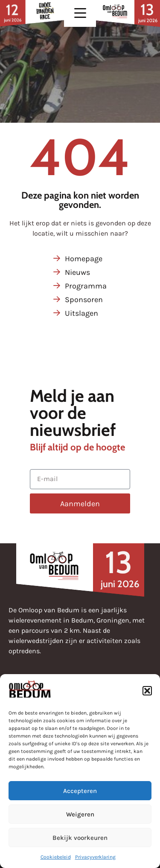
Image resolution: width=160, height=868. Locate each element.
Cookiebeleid (56, 857)
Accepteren (80, 791)
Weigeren (80, 814)
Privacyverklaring (95, 857)
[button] (147, 691)
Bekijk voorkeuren (80, 838)
